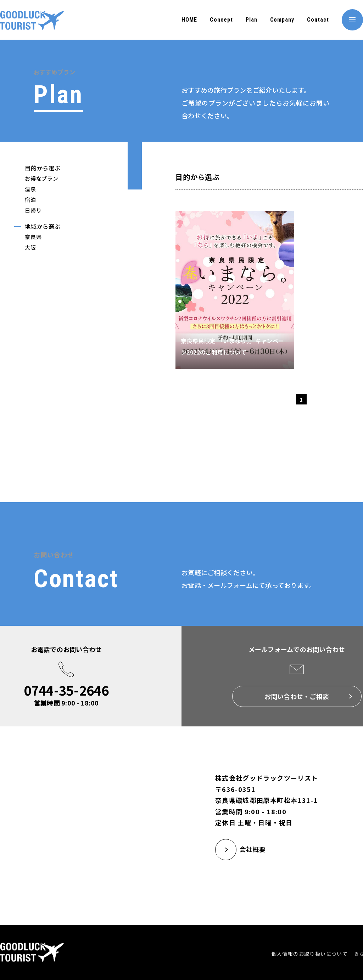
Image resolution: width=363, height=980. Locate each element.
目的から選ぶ (43, 168)
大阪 (30, 247)
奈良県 (33, 237)
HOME (189, 20)
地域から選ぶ (43, 226)
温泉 (30, 189)
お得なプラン (42, 178)
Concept (221, 20)
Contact (318, 20)
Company (282, 20)
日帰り (33, 210)
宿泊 (30, 200)
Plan (252, 20)
